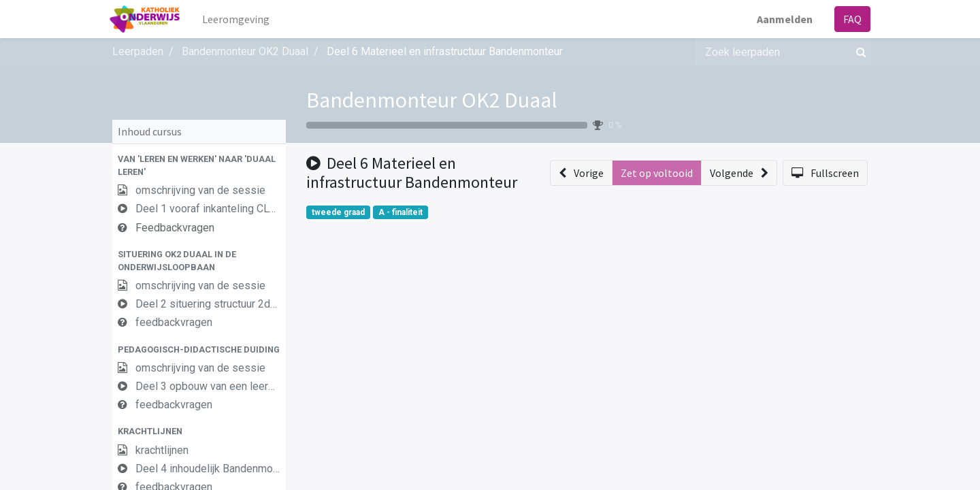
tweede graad (338, 212)
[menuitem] (239, 19)
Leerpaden (138, 51)
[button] (199, 165)
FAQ (850, 19)
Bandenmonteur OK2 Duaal (432, 100)
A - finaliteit (401, 212)
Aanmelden (782, 19)
